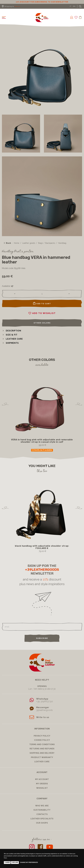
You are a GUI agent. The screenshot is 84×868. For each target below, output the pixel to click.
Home (17, 243)
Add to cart (42, 303)
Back (7, 243)
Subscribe (42, 638)
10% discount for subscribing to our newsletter (42, 2)
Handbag (62, 243)
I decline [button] (15, 862)
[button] (12, 331)
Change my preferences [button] (29, 862)
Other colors (42, 323)
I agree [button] (7, 862)
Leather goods (29, 243)
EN (74, 6)
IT (70, 6)
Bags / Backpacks (47, 243)
